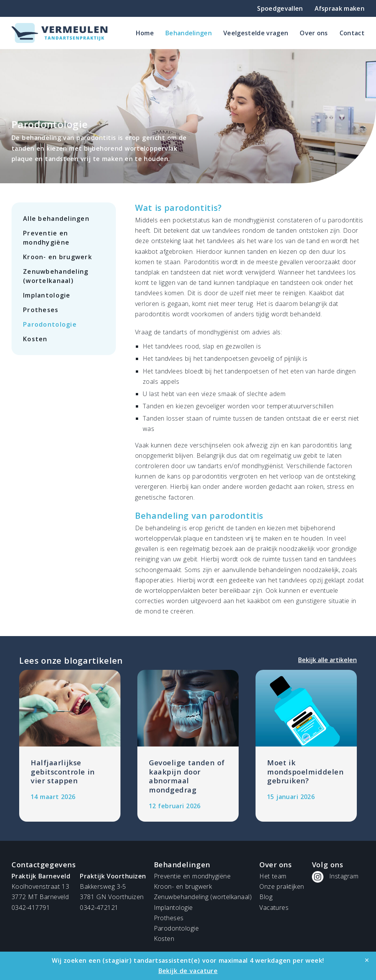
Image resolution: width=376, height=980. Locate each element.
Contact (352, 33)
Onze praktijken (282, 886)
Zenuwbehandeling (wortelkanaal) (56, 276)
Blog (266, 897)
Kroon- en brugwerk (58, 257)
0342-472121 (99, 908)
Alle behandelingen (56, 219)
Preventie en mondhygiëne (46, 238)
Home (145, 33)
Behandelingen (189, 33)
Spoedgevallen (280, 8)
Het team (273, 876)
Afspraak (340, 8)
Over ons (314, 33)
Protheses (41, 310)
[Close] (367, 960)
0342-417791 (31, 908)
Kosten (35, 339)
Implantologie (47, 295)
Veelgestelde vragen (256, 33)
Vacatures (274, 908)
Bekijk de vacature (188, 971)
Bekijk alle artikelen (327, 660)
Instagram (344, 876)
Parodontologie (50, 324)
